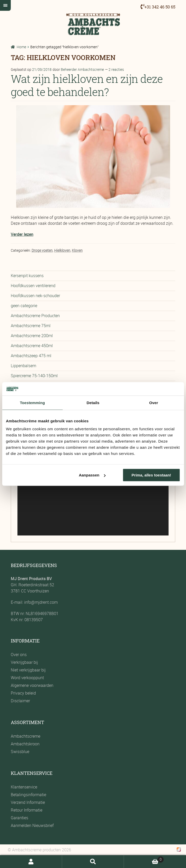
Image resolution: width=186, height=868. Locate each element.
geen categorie (24, 306)
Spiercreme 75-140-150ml (34, 376)
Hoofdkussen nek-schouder (35, 296)
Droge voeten (42, 250)
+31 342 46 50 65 (160, 7)
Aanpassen (92, 475)
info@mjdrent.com (40, 602)
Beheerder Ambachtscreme (82, 69)
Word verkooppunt (27, 678)
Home (21, 47)
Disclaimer (20, 701)
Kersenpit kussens (27, 276)
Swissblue (20, 752)
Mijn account (31, 862)
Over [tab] (154, 402)
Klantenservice (24, 787)
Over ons (19, 655)
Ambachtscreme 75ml (31, 326)
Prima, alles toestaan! (151, 475)
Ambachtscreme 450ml (32, 346)
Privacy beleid (23, 693)
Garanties (19, 818)
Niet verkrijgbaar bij (28, 670)
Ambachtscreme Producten (35, 316)
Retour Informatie (27, 810)
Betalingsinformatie (28, 795)
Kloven (77, 250)
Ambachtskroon (25, 744)
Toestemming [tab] (32, 402)
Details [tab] (93, 402)
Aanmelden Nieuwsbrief (32, 825)
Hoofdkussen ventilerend (33, 286)
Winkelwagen (144, 859)
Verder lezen (22, 234)
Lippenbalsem (23, 366)
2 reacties (116, 69)
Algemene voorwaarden (32, 685)
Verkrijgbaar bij (24, 662)
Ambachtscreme (26, 736)
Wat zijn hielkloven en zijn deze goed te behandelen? (87, 85)
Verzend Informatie (28, 802)
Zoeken (93, 862)
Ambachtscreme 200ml (32, 336)
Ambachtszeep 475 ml (31, 356)
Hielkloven (62, 250)
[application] (93, 493)
